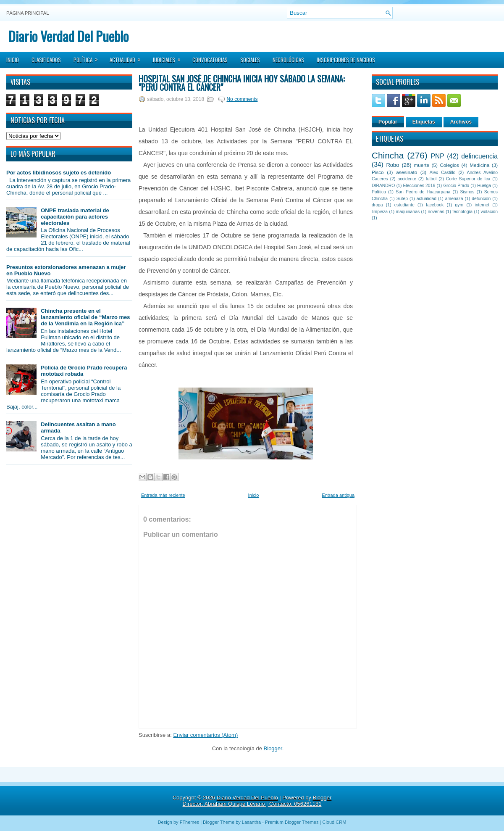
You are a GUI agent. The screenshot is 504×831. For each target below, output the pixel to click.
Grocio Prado (456, 186)
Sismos (467, 192)
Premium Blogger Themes (292, 822)
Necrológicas (288, 60)
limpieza (380, 212)
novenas (436, 212)
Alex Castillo (443, 173)
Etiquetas (424, 122)
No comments (242, 99)
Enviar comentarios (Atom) (205, 735)
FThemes (189, 822)
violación (489, 212)
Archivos (461, 122)
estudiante (404, 205)
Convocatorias (210, 60)
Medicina (479, 165)
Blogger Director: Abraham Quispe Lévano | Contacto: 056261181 (257, 801)
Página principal (28, 13)
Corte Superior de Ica (468, 179)
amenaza (454, 199)
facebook (435, 205)
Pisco (378, 172)
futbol (431, 179)
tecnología (462, 212)
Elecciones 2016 (419, 186)
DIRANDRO (383, 186)
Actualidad (128, 57)
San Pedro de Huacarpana (423, 192)
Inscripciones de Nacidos (346, 60)
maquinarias (408, 212)
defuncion (481, 199)
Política (88, 57)
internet (482, 205)
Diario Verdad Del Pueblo (68, 36)
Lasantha (251, 822)
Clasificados (46, 60)
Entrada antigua (338, 495)
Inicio (13, 60)
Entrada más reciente (163, 495)
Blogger (273, 748)
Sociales (250, 60)
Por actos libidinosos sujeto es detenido (59, 173)
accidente (407, 179)
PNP (438, 156)
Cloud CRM (334, 822)
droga (377, 205)
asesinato (407, 172)
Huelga (484, 186)
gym (459, 205)
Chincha (388, 155)
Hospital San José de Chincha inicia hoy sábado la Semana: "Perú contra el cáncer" (242, 83)
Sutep (402, 199)
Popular (388, 122)
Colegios (449, 165)
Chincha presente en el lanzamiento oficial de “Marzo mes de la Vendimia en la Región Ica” (85, 317)
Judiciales (169, 57)
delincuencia (479, 156)
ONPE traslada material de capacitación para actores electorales (75, 217)
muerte (422, 165)
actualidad (427, 199)
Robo (392, 165)
